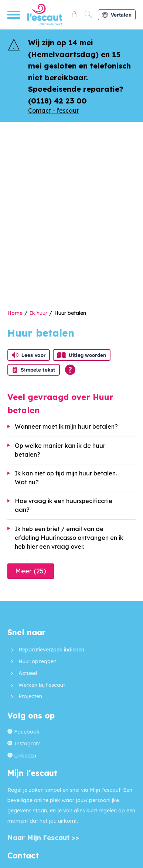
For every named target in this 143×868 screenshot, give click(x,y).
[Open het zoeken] (89, 15)
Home (15, 313)
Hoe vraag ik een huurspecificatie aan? (64, 505)
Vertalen (117, 15)
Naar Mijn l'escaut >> (43, 838)
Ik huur (38, 313)
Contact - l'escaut (53, 110)
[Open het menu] (15, 15)
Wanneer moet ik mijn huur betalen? (66, 426)
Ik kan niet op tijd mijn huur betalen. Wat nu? (66, 478)
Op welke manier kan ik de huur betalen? (60, 450)
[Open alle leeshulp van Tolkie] (70, 370)
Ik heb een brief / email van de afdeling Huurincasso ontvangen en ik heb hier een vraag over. (69, 538)
